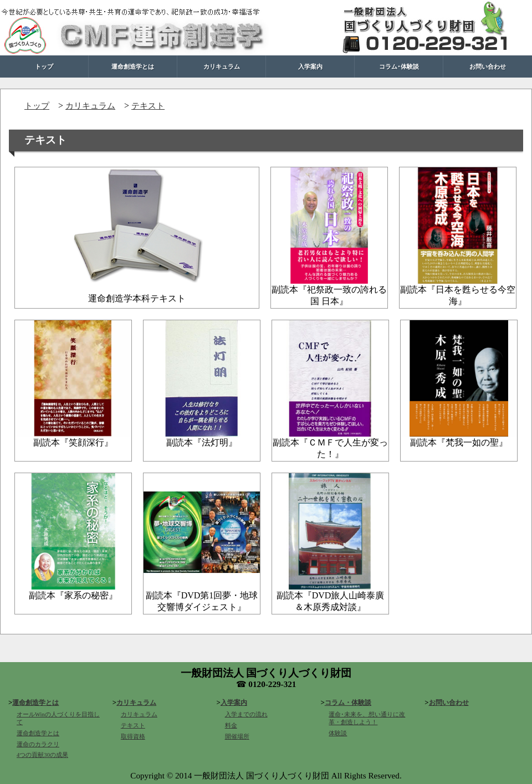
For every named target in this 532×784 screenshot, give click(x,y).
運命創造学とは (133, 66)
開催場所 (237, 737)
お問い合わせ (488, 66)
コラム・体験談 (348, 703)
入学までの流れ (246, 714)
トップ (44, 66)
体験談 (338, 733)
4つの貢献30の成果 (42, 755)
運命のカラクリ (38, 744)
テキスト (148, 106)
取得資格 (133, 737)
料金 (231, 726)
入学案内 (310, 66)
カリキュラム (222, 66)
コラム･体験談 (399, 66)
